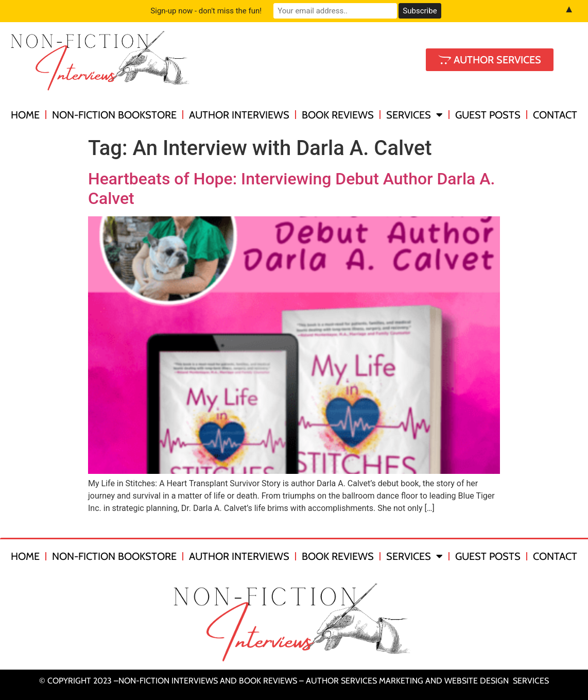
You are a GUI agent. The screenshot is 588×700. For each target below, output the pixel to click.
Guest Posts (488, 115)
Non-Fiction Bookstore (114, 115)
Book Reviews (338, 115)
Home (25, 115)
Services (414, 115)
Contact (555, 115)
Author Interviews (239, 115)
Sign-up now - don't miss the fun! (206, 11)
